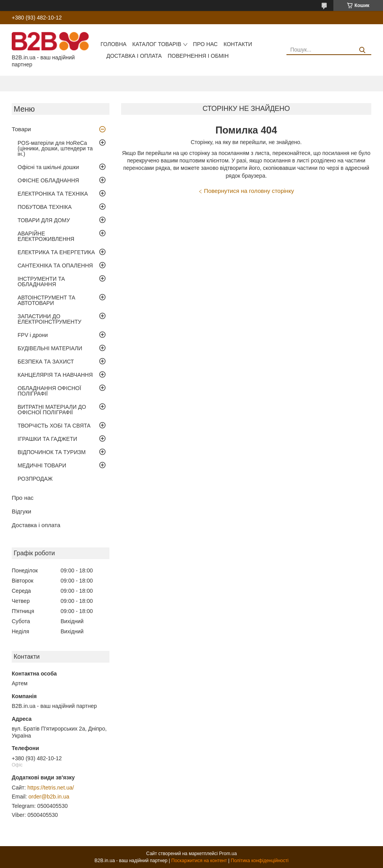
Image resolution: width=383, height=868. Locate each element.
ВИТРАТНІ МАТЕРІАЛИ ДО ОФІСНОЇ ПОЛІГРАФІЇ (52, 410)
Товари (21, 129)
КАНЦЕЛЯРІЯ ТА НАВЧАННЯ (55, 375)
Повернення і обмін (198, 56)
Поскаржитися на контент (199, 861)
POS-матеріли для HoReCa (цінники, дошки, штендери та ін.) (55, 148)
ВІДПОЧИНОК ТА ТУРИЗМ (52, 452)
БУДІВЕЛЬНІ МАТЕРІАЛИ (50, 348)
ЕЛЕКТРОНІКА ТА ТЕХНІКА (53, 194)
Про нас (205, 44)
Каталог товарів (157, 44)
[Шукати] (362, 50)
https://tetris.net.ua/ (51, 788)
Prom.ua (228, 854)
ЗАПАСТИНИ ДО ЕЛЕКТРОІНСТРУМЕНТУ (49, 319)
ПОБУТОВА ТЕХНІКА (45, 207)
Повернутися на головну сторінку (249, 191)
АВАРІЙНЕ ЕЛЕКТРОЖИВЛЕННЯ (46, 236)
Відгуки (21, 511)
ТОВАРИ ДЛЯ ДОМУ (44, 220)
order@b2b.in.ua (49, 797)
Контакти (238, 44)
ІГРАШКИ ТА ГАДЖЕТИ (47, 439)
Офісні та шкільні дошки (48, 167)
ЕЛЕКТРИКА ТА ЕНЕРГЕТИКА (56, 252)
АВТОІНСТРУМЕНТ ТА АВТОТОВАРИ (47, 300)
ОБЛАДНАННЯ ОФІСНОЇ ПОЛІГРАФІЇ (49, 391)
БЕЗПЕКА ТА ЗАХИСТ (46, 362)
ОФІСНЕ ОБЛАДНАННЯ (48, 180)
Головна (113, 44)
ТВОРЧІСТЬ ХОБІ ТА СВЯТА (54, 426)
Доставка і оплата (134, 56)
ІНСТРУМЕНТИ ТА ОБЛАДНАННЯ (41, 282)
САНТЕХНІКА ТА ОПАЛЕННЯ (55, 266)
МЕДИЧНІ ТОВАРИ (42, 465)
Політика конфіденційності (260, 861)
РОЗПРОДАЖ (35, 479)
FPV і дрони (33, 335)
